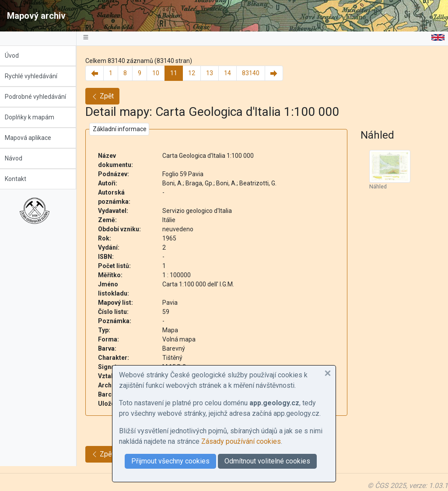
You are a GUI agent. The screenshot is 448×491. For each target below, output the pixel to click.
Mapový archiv (36, 16)
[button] (328, 373)
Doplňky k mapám (34, 117)
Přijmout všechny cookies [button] (170, 461)
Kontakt (20, 179)
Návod (18, 158)
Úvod (16, 56)
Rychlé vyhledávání (35, 76)
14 (232, 73)
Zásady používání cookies (241, 441)
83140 (255, 73)
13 (214, 73)
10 (160, 73)
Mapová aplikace (32, 138)
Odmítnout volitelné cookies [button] (267, 461)
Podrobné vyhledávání (40, 97)
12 (196, 73)
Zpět (107, 96)
